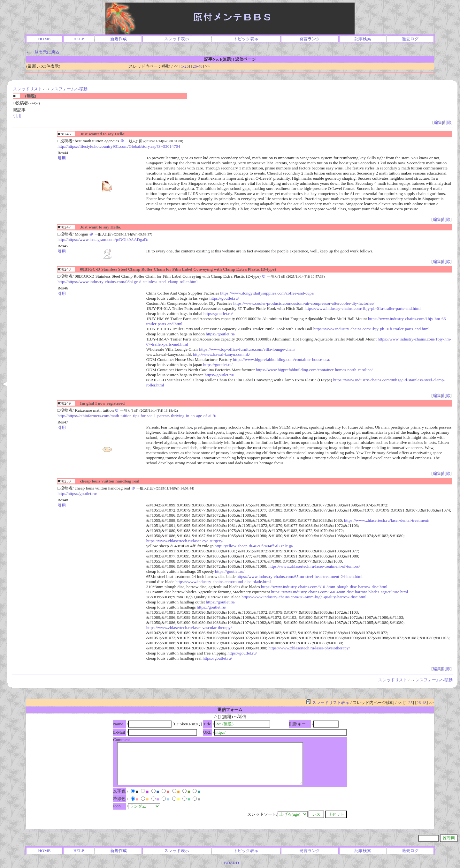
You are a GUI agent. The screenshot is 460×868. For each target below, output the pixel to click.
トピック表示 (246, 39)
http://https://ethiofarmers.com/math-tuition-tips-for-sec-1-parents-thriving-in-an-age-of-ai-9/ (137, 416)
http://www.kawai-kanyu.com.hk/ (222, 354)
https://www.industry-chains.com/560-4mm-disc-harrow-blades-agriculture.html (340, 592)
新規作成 (119, 39)
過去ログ (410, 39)
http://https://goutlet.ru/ (77, 494)
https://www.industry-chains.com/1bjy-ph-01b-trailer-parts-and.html (372, 329)
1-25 (185, 66)
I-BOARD (230, 863)
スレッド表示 (177, 39)
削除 (447, 122)
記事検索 (363, 39)
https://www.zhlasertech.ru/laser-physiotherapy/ (309, 648)
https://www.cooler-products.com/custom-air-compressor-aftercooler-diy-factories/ (304, 303)
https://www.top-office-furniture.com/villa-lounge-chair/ (247, 349)
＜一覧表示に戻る (43, 52)
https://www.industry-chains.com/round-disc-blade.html (223, 582)
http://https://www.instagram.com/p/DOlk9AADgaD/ (103, 239)
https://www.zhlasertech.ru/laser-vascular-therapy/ (189, 628)
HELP (79, 39)
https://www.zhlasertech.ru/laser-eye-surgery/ (185, 541)
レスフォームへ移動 (69, 89)
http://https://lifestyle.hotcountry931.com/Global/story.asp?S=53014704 (119, 146)
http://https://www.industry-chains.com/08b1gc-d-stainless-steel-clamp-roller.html (128, 282)
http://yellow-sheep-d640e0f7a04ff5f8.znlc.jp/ (254, 546)
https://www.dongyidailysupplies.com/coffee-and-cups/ (267, 293)
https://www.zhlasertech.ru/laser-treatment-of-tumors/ (314, 566)
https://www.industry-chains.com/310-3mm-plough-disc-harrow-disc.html (324, 587)
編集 (438, 122)
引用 (17, 116)
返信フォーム (230, 710)
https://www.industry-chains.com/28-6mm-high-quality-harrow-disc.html (304, 597)
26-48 (198, 66)
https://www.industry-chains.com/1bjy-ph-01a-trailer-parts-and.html (362, 308)
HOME (44, 39)
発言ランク (310, 39)
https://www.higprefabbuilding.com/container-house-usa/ (282, 359)
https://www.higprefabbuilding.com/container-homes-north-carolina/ (314, 370)
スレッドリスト (28, 89)
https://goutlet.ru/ (224, 298)
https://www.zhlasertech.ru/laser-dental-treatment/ (387, 520)
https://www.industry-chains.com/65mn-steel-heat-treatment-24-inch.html (300, 576)
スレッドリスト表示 (328, 703)
